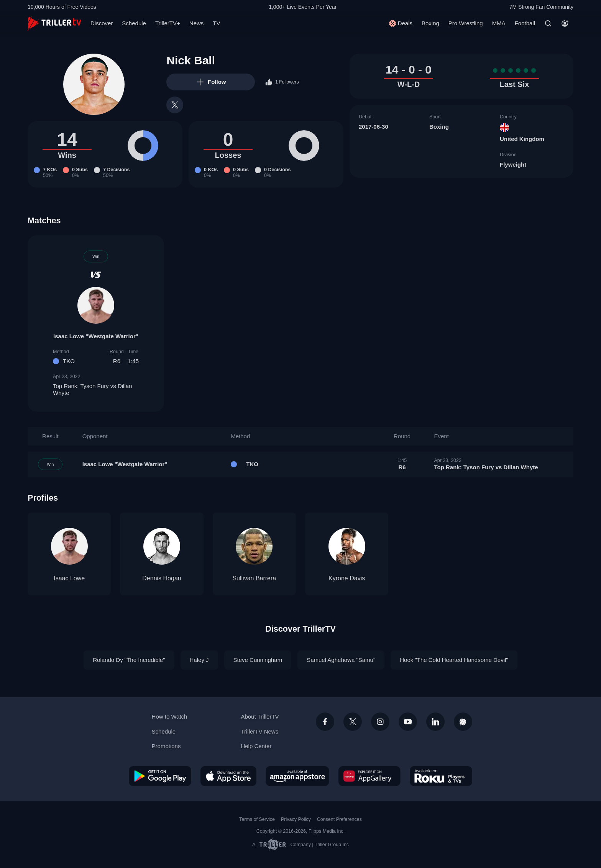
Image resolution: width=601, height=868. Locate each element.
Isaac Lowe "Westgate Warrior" (96, 336)
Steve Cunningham (258, 660)
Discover (102, 23)
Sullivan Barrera (254, 578)
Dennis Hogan (162, 578)
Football (525, 23)
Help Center (256, 746)
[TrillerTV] (54, 23)
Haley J (199, 660)
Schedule (134, 23)
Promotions (166, 746)
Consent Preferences (339, 819)
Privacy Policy (296, 819)
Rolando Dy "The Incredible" (129, 660)
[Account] (565, 23)
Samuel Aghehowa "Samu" (341, 660)
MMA (499, 23)
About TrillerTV (260, 717)
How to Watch (170, 717)
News (197, 23)
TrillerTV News (259, 731)
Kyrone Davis (347, 578)
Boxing (430, 23)
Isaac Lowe (69, 578)
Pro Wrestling (466, 23)
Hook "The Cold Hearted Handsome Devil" (454, 660)
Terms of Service (257, 819)
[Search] (548, 23)
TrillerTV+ (168, 23)
